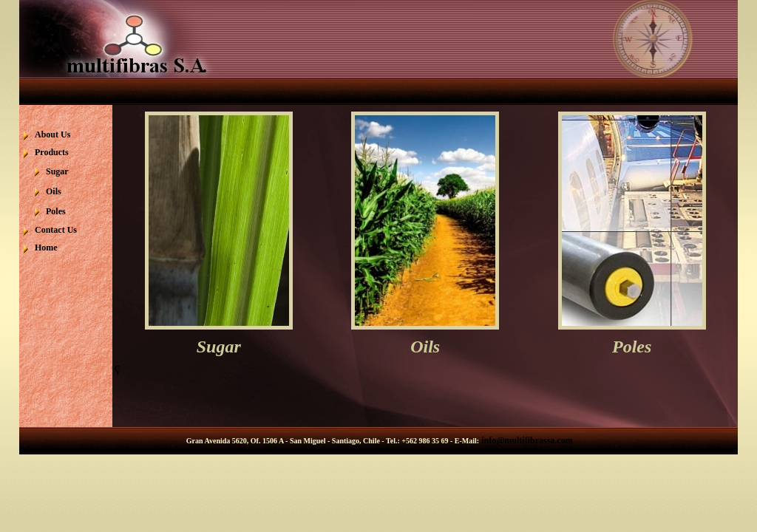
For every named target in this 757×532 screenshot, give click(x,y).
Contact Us (56, 230)
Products (52, 152)
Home (46, 248)
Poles (56, 211)
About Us (52, 134)
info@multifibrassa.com (526, 440)
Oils (54, 191)
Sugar (57, 171)
